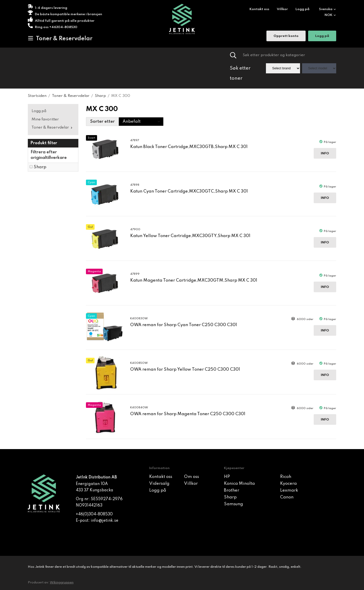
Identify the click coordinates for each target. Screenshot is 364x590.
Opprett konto (286, 37)
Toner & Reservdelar (60, 38)
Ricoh (286, 477)
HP (227, 477)
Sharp (40, 167)
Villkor (282, 9)
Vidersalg (159, 484)
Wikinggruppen (62, 583)
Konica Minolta (239, 484)
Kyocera (288, 484)
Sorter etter (102, 122)
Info (325, 153)
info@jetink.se (105, 521)
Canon (287, 497)
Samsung (233, 504)
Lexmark (289, 490)
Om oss (191, 477)
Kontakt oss (259, 9)
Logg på (302, 9)
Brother (232, 490)
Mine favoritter (45, 119)
